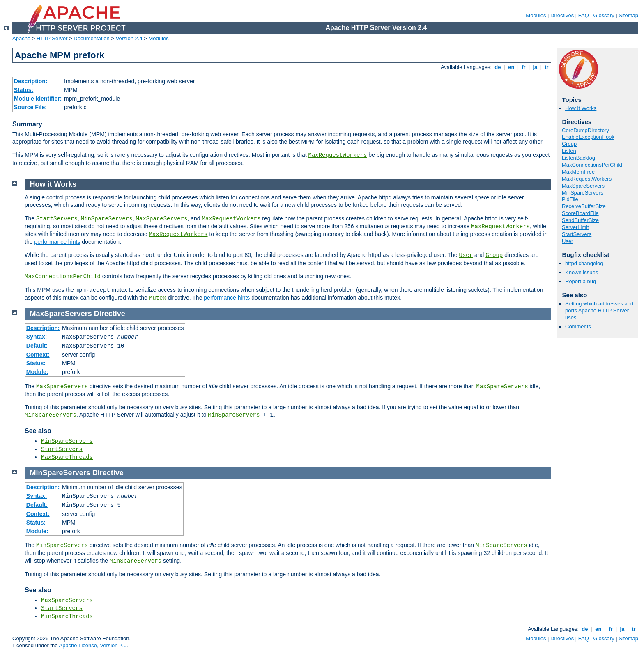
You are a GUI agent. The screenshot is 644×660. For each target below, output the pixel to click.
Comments (578, 327)
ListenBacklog (578, 158)
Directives (562, 15)
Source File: (30, 107)
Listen (569, 151)
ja (535, 67)
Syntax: (37, 337)
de (498, 67)
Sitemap (628, 15)
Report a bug (581, 281)
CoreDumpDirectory (585, 130)
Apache (21, 38)
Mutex (158, 298)
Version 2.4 (129, 38)
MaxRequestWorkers (338, 155)
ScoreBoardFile (580, 213)
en (511, 67)
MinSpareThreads (67, 616)
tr (547, 67)
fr (524, 67)
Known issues (582, 272)
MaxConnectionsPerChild (592, 165)
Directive (110, 314)
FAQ (584, 15)
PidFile (570, 199)
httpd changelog (584, 263)
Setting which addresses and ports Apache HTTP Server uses (599, 311)
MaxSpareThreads (67, 457)
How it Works (581, 108)
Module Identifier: (38, 99)
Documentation (91, 38)
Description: (31, 81)
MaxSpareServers (583, 186)
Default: (37, 346)
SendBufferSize (580, 220)
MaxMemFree (578, 172)
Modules (536, 15)
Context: (38, 355)
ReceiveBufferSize (584, 206)
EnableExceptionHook (588, 137)
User (567, 241)
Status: (24, 90)
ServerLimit (575, 227)
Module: (37, 372)
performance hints (57, 242)
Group (569, 144)
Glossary (604, 15)
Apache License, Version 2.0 (93, 645)
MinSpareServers (582, 193)
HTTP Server (52, 38)
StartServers (577, 234)
